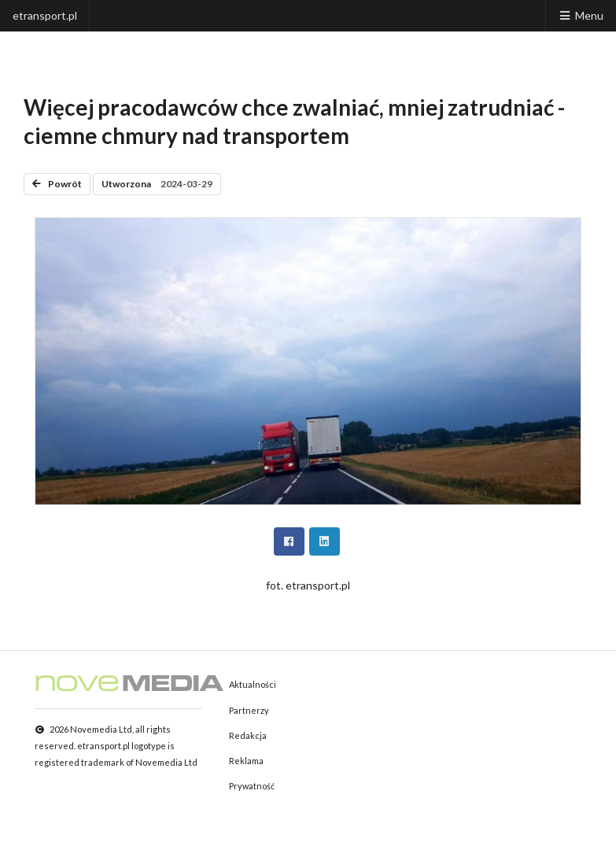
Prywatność (252, 786)
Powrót (57, 184)
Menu (581, 15)
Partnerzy (249, 710)
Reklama (246, 761)
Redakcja (248, 735)
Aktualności (253, 684)
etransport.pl (45, 15)
